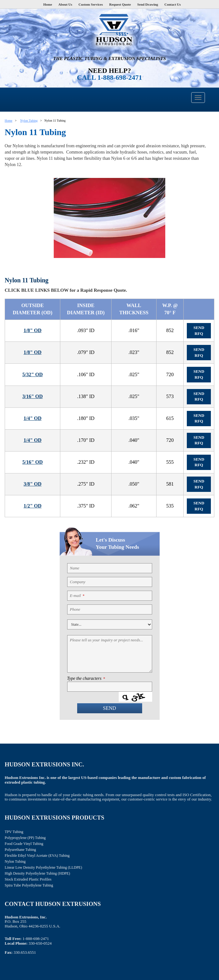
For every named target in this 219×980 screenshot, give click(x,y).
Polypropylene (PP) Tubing (25, 838)
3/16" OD (32, 396)
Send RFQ (199, 331)
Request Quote (120, 4)
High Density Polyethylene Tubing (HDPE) (37, 873)
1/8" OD (32, 330)
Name (75, 568)
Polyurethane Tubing (20, 850)
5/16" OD (32, 462)
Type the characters (86, 679)
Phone (75, 609)
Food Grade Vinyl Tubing (24, 844)
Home (47, 4)
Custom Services (91, 4)
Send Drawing (148, 4)
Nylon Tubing (29, 121)
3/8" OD (32, 484)
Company (78, 582)
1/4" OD (32, 418)
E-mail (77, 596)
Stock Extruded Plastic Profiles (28, 879)
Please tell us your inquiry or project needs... (107, 640)
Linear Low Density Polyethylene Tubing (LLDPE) (43, 867)
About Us (65, 4)
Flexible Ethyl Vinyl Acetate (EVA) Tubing (37, 856)
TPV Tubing (14, 832)
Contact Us (172, 4)
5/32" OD (32, 374)
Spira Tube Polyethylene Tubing (29, 885)
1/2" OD (32, 506)
